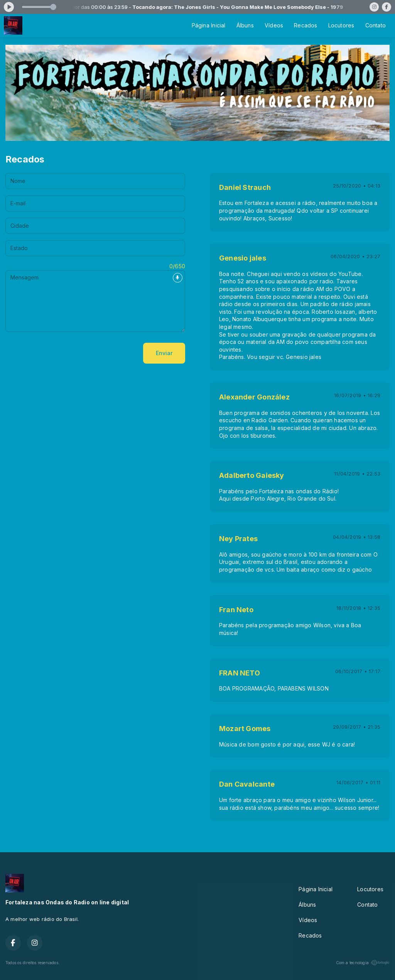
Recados (306, 25)
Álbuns (245, 25)
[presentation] (64, 353)
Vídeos (274, 25)
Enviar (164, 353)
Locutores (341, 25)
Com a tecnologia (363, 963)
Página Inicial (209, 25)
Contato (376, 25)
